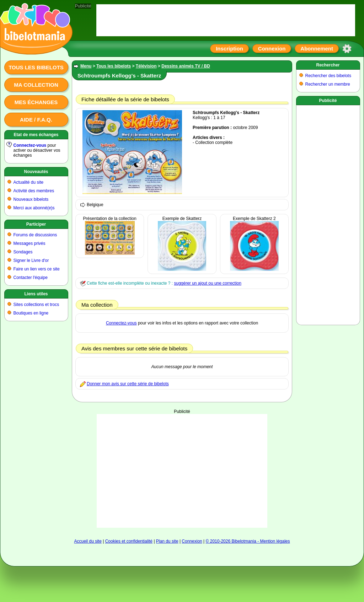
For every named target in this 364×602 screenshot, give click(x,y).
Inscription (229, 49)
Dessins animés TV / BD (186, 66)
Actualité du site (29, 182)
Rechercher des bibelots (328, 76)
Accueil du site (88, 541)
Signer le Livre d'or (31, 260)
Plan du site (167, 541)
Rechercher (328, 65)
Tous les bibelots (36, 67)
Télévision (146, 66)
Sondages (23, 252)
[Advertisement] (182, 471)
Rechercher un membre (328, 84)
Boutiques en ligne (31, 313)
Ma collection (36, 85)
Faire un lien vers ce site (37, 269)
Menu (86, 66)
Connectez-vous (30, 145)
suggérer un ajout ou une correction (207, 283)
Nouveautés (36, 172)
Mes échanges (36, 102)
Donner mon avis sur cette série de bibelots (128, 384)
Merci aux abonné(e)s (34, 208)
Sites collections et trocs (36, 305)
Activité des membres (34, 191)
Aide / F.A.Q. (36, 120)
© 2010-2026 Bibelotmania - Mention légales (248, 541)
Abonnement (317, 49)
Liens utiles (36, 294)
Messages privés (30, 243)
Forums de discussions (35, 235)
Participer (36, 224)
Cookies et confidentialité (129, 541)
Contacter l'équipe (31, 278)
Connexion (272, 49)
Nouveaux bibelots (31, 199)
